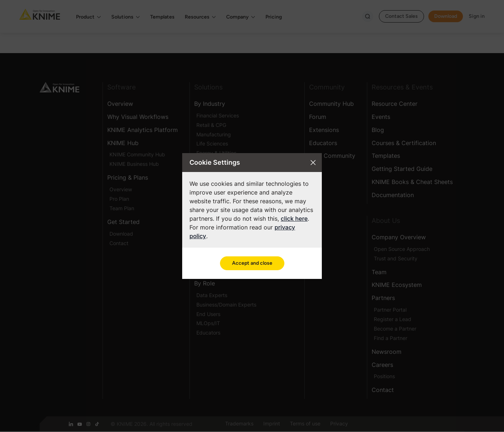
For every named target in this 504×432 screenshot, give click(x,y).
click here (294, 219)
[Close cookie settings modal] (313, 163)
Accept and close (252, 263)
